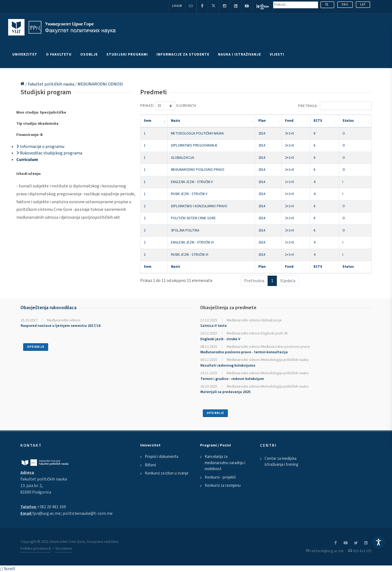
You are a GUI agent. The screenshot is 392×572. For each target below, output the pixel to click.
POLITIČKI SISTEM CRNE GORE (193, 218)
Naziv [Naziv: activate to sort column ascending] (176, 121)
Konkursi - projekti (220, 477)
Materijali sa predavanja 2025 (225, 392)
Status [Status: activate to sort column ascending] (348, 121)
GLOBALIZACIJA (183, 158)
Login (177, 6)
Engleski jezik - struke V (220, 339)
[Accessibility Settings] (378, 542)
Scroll (10, 569)
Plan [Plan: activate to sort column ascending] (262, 121)
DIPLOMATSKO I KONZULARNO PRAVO (199, 206)
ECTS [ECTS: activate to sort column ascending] (318, 121)
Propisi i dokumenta (162, 457)
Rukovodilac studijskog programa (49, 153)
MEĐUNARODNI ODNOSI (100, 84)
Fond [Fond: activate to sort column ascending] (289, 121)
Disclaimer (64, 549)
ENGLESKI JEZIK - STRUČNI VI (192, 242)
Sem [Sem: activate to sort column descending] (148, 121)
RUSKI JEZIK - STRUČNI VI (190, 255)
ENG (345, 4)
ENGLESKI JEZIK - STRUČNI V (192, 182)
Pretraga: (335, 106)
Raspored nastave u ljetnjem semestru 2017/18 (61, 326)
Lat (363, 4)
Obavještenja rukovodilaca (48, 308)
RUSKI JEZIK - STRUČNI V (189, 194)
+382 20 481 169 (51, 507)
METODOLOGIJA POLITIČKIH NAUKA (197, 133)
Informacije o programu (40, 147)
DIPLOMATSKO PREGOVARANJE (194, 145)
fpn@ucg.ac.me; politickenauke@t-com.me (73, 513)
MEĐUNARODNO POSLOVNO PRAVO (198, 170)
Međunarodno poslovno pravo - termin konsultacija (244, 352)
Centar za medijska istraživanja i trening (281, 462)
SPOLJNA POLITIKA (185, 230)
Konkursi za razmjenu (223, 486)
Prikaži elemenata (168, 106)
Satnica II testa (214, 326)
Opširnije (36, 347)
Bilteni (150, 465)
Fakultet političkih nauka (51, 84)
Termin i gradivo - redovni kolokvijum (232, 379)
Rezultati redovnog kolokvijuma (228, 366)
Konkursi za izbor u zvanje (167, 473)
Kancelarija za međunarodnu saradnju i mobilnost (225, 463)
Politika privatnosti (36, 549)
